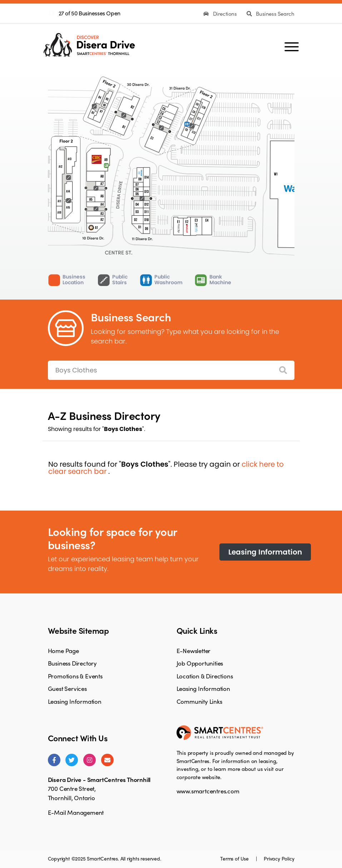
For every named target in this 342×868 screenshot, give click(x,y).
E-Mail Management (76, 812)
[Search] (283, 370)
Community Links (199, 701)
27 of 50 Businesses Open (90, 13)
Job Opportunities (200, 663)
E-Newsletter (194, 651)
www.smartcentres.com (208, 791)
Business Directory (72, 663)
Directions (221, 14)
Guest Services (67, 688)
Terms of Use (235, 858)
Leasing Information (265, 552)
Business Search (270, 14)
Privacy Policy (279, 858)
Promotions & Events (75, 676)
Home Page (63, 651)
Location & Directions (205, 676)
